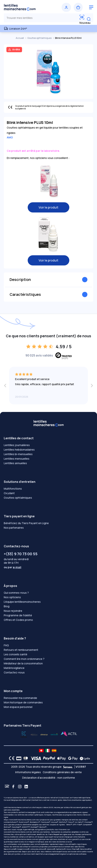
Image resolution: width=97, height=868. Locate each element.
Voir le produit (48, 207)
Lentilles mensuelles (17, 459)
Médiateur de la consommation (23, 663)
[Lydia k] (34, 734)
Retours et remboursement (21, 650)
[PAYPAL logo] (48, 758)
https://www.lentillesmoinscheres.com (20, 820)
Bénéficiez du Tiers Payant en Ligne (26, 523)
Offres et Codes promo (18, 620)
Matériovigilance (14, 668)
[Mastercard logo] (25, 758)
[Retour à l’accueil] (26, 7)
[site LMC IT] (48, 751)
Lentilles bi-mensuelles (18, 454)
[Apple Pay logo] (61, 758)
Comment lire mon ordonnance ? (24, 659)
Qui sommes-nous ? (16, 593)
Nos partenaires (14, 528)
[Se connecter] (66, 7)
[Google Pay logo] (72, 758)
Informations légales (28, 772)
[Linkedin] (26, 787)
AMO (10, 137)
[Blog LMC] (7, 787)
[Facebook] (13, 787)
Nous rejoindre (13, 611)
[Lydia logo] (84, 758)
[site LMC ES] (54, 751)
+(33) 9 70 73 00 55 (21, 554)
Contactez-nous (14, 672)
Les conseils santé (16, 654)
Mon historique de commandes (23, 702)
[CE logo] (11, 758)
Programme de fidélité (18, 615)
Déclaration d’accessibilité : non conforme (49, 778)
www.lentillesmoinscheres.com (17, 832)
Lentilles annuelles (15, 463)
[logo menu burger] (91, 7)
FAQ (6, 645)
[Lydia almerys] (54, 734)
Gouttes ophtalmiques (40, 38)
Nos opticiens (12, 597)
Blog (7, 606)
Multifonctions (13, 489)
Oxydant (9, 493)
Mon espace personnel (18, 707)
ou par (13, 567)
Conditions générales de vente (62, 772)
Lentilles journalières (17, 445)
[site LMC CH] (41, 751)
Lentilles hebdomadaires (19, 450)
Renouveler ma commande (20, 698)
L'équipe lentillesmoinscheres (22, 602)
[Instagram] (20, 787)
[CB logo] (18, 758)
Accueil (20, 38)
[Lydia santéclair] (44, 734)
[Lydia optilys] (24, 734)
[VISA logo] (35, 758)
